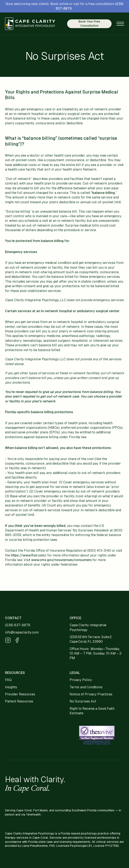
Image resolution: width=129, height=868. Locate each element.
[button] (120, 24)
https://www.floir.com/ (29, 555)
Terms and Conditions (86, 687)
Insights (11, 687)
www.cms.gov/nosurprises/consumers (61, 560)
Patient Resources (19, 701)
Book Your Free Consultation (89, 24)
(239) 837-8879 (18, 625)
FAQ (8, 680)
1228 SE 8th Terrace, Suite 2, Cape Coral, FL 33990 (91, 639)
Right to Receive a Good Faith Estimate (92, 711)
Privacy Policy (81, 680)
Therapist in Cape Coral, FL (97, 744)
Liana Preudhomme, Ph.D (97, 741)
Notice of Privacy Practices (91, 694)
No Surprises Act (83, 701)
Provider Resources (20, 694)
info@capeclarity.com (22, 632)
